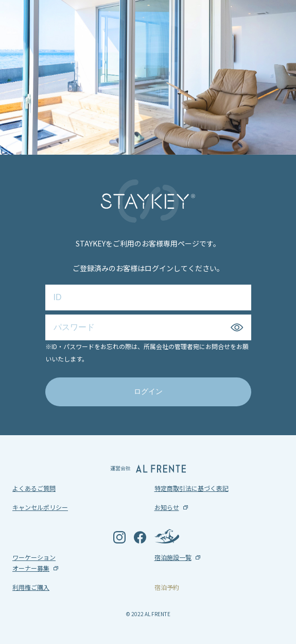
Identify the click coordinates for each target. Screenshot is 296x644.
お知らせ (167, 507)
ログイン (148, 391)
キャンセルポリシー (40, 507)
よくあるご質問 (34, 488)
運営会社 (148, 468)
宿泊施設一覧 (173, 557)
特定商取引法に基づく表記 (191, 488)
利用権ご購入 (31, 587)
